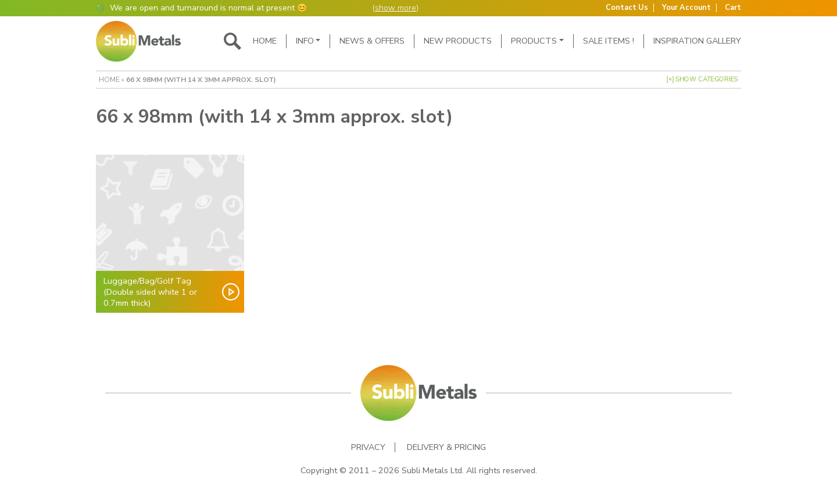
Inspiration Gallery (697, 41)
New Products (458, 41)
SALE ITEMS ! (609, 41)
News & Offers (372, 41)
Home (265, 41)
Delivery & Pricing (446, 447)
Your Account (686, 8)
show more (396, 8)
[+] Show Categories (702, 79)
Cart (733, 8)
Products (534, 41)
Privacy (368, 447)
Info (305, 41)
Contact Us (627, 8)
